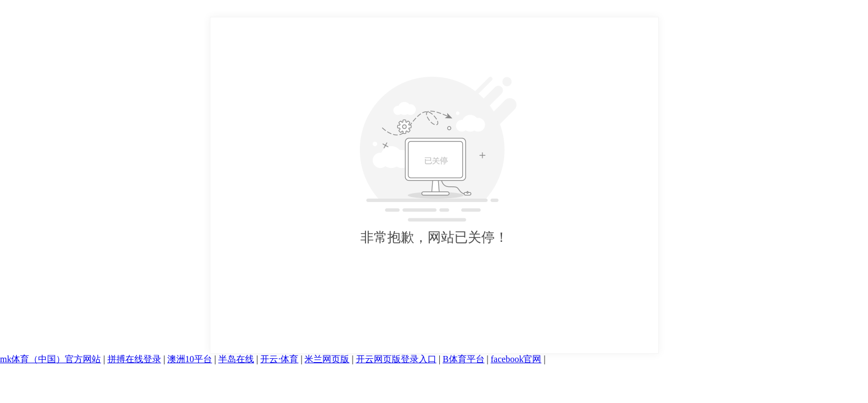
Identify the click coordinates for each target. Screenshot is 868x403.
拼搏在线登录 (134, 359)
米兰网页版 (327, 359)
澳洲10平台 (190, 359)
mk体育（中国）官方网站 (50, 359)
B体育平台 (464, 359)
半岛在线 (236, 359)
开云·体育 (279, 359)
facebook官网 (516, 359)
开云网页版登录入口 (396, 359)
